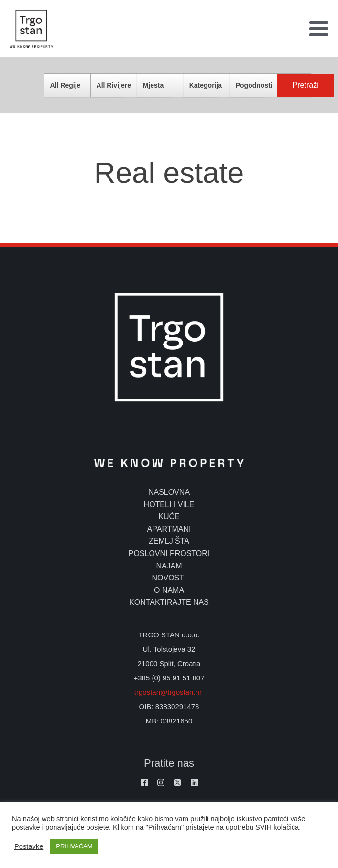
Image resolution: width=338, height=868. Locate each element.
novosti (169, 578)
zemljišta (169, 541)
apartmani (169, 529)
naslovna (169, 492)
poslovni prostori (169, 553)
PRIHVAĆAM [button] (74, 846)
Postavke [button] (29, 846)
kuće (169, 517)
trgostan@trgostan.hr (169, 692)
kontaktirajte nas (169, 602)
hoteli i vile (169, 505)
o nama (169, 590)
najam (169, 566)
